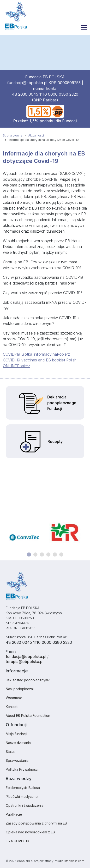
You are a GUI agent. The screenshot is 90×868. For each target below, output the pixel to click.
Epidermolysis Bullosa (23, 788)
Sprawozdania (17, 760)
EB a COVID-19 (17, 841)
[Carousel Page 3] (42, 555)
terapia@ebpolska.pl (25, 662)
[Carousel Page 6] (61, 555)
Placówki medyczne (22, 797)
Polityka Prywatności (22, 769)
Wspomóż (14, 698)
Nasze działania (18, 743)
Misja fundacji (16, 734)
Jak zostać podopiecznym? (28, 680)
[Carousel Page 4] (48, 555)
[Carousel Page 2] (35, 555)
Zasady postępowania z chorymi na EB (36, 823)
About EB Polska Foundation (28, 716)
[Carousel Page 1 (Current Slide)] (29, 555)
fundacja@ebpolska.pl (27, 83)
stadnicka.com (74, 861)
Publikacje (14, 814)
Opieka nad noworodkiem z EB (30, 832)
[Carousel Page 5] (55, 555)
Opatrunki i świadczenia (25, 805)
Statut (10, 752)
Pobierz (63, 354)
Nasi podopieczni (20, 689)
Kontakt (12, 707)
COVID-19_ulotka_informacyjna (30, 354)
